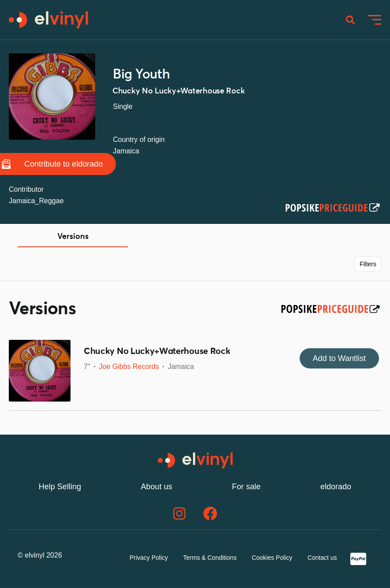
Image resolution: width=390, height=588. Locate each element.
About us (157, 487)
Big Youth (141, 74)
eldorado (336, 487)
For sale (246, 487)
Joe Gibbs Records (129, 367)
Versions (73, 237)
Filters (368, 264)
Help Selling (60, 487)
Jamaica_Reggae (36, 201)
